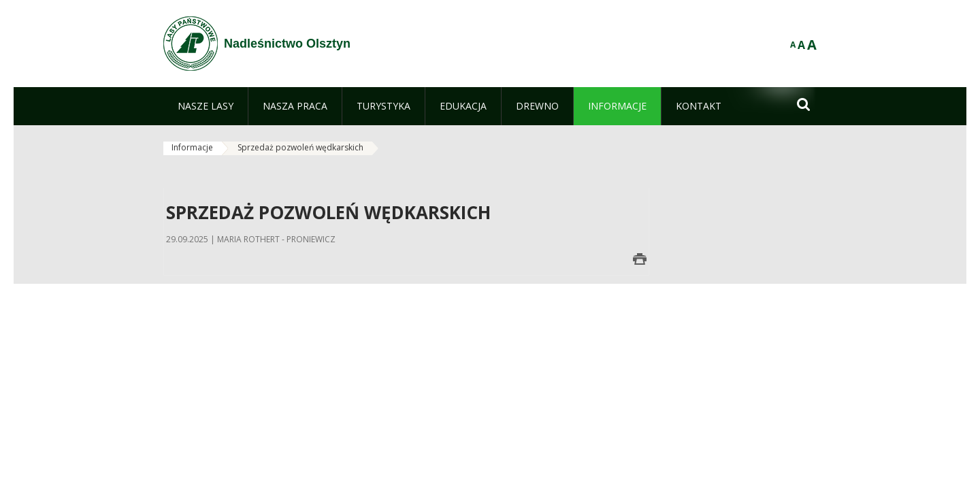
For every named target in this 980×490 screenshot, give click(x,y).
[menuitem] (206, 106)
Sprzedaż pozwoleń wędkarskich (300, 147)
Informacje (192, 147)
